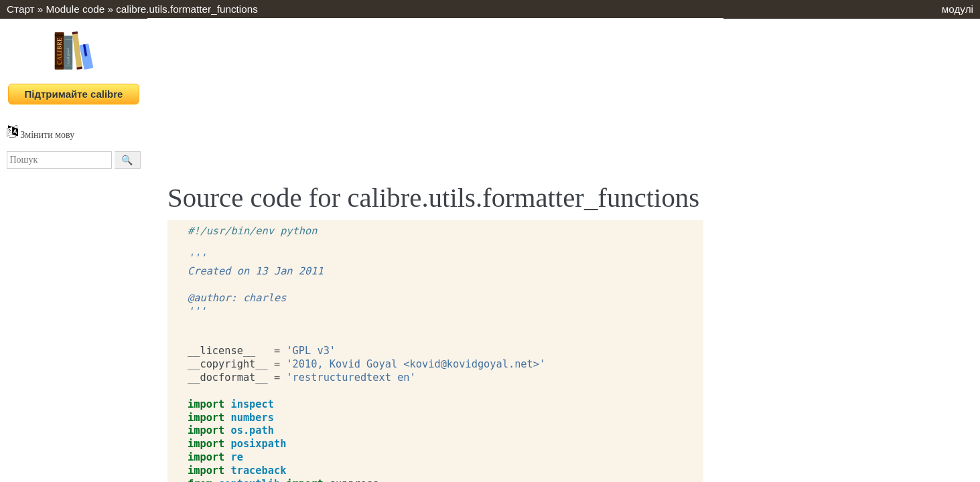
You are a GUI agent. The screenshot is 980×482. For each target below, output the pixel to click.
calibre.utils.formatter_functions (187, 9)
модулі (958, 9)
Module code (76, 9)
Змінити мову (41, 135)
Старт (21, 9)
